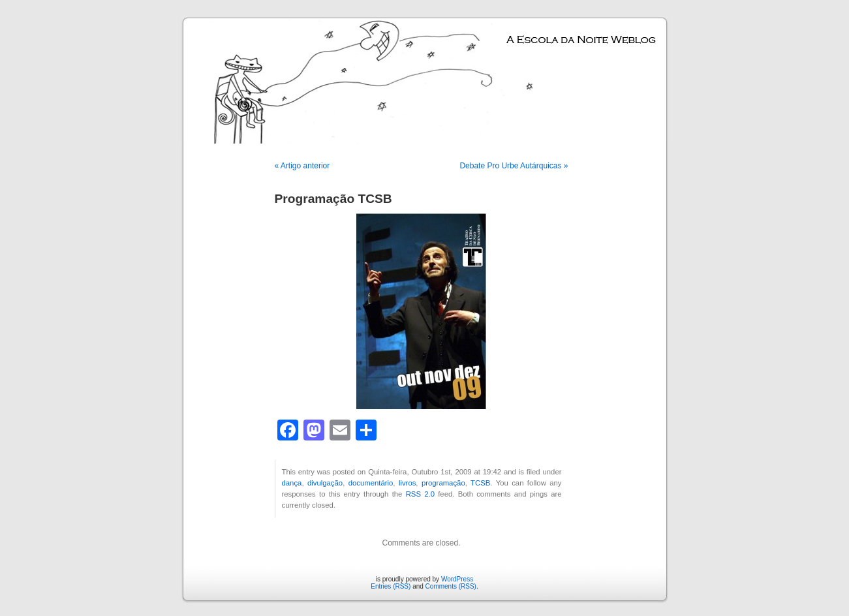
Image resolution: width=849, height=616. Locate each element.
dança (292, 483)
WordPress (457, 579)
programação (443, 483)
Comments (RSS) (451, 586)
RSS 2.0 (420, 494)
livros (407, 483)
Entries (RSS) (391, 586)
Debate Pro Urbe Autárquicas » (514, 166)
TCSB (480, 483)
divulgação (325, 483)
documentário (371, 483)
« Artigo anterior (302, 166)
